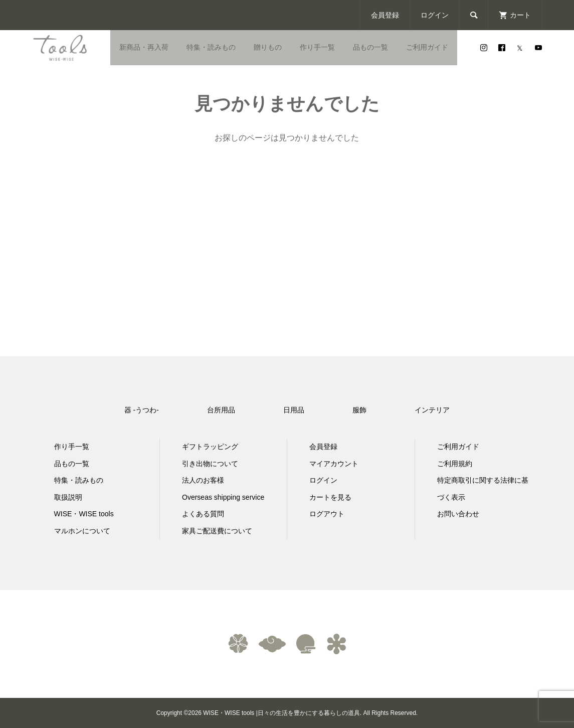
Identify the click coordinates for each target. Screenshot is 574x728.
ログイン (435, 15)
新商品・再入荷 (144, 47)
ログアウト (327, 514)
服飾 (359, 410)
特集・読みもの (211, 47)
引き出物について (210, 464)
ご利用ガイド (427, 47)
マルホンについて (82, 531)
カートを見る (330, 497)
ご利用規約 (455, 464)
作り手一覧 (317, 47)
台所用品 (221, 410)
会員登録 (385, 15)
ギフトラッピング (210, 447)
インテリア (432, 410)
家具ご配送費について (217, 531)
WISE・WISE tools (84, 514)
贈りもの (268, 47)
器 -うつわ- (142, 410)
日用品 (294, 410)
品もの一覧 (370, 47)
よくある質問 (203, 514)
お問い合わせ (458, 514)
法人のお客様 (203, 480)
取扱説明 (68, 497)
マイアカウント (334, 464)
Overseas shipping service (223, 497)
